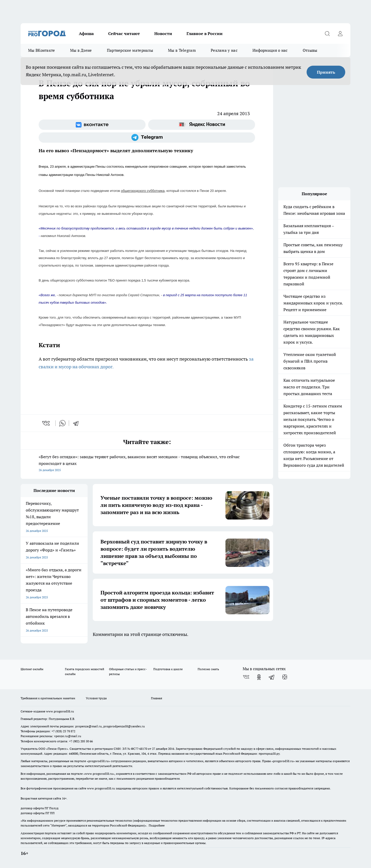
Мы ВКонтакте (42, 50)
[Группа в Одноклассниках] (259, 677)
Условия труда (96, 698)
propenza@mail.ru (88, 726)
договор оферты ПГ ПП (38, 813)
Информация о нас (270, 50)
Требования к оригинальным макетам (48, 698)
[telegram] (78, 423)
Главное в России (205, 33)
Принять (326, 72)
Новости (163, 33)
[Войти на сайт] (340, 33)
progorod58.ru (98, 761)
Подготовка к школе (168, 669)
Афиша (86, 33)
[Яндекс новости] (202, 125)
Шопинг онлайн (32, 669)
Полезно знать (208, 669)
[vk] (47, 423)
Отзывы (310, 50)
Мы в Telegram (182, 50)
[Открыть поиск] (327, 33)
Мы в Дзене (81, 50)
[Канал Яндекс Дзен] (285, 677)
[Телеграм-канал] (147, 138)
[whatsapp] (62, 423)
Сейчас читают (124, 33)
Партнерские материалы (130, 50)
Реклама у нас (224, 50)
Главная (157, 698)
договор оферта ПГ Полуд (40, 808)
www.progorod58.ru (60, 711)
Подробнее (157, 825)
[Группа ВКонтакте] (92, 125)
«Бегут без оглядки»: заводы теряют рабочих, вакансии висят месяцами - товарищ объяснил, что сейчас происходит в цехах (147, 464)
